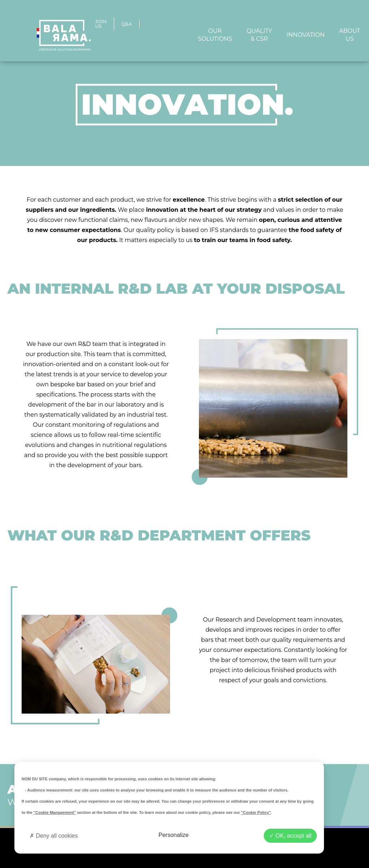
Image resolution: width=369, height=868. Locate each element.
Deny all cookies (54, 836)
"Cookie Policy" (256, 812)
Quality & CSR (259, 35)
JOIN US (101, 24)
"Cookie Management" (55, 812)
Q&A (127, 24)
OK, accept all (290, 836)
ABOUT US (350, 35)
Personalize (174, 835)
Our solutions (215, 35)
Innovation (306, 35)
